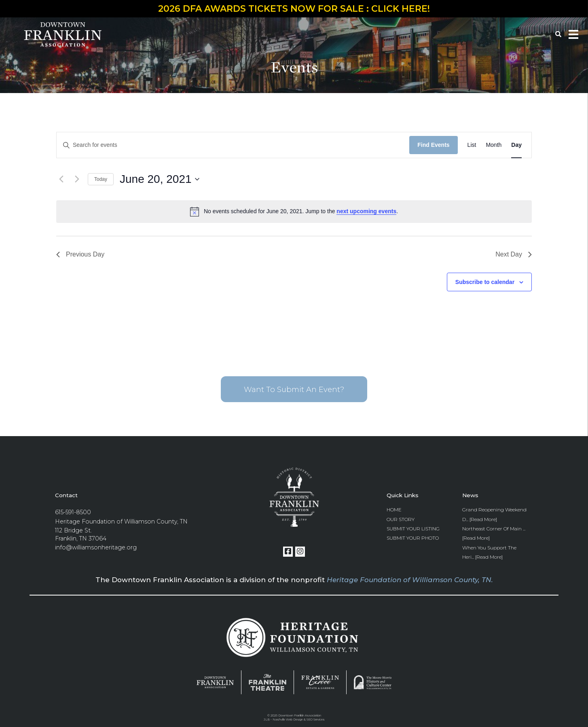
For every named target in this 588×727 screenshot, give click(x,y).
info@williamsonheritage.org (96, 547)
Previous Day (80, 254)
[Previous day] (61, 179)
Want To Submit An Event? (294, 389)
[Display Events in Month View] (494, 145)
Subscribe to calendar (485, 282)
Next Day (514, 254)
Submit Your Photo (413, 538)
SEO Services (316, 720)
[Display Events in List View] (472, 145)
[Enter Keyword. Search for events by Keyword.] (233, 145)
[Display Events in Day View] (516, 145)
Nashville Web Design (288, 720)
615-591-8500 (73, 512)
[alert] (294, 212)
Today (101, 179)
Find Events (433, 145)
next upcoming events (366, 211)
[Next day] (77, 179)
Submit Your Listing (413, 529)
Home (394, 510)
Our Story (401, 519)
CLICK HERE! (401, 9)
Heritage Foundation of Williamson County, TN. (410, 580)
